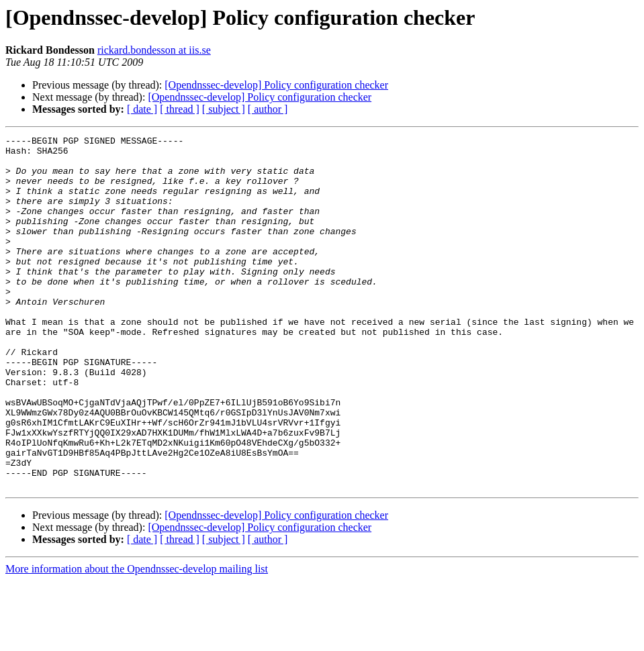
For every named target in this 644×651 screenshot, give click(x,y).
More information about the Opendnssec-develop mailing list (137, 639)
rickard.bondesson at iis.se (154, 50)
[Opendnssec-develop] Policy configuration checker (276, 85)
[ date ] (142, 109)
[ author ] (268, 109)
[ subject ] (224, 109)
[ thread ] (180, 109)
